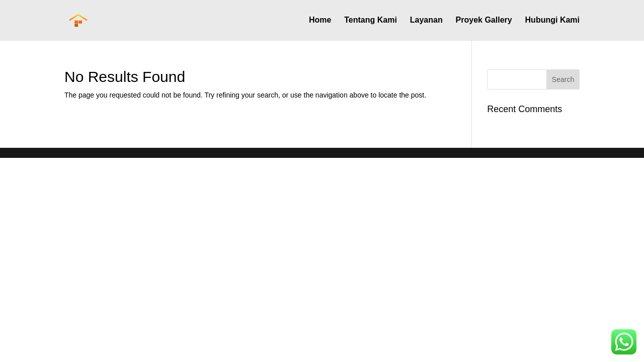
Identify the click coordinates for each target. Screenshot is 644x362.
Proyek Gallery (484, 20)
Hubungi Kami (552, 20)
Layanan (426, 20)
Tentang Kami (371, 20)
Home (320, 20)
